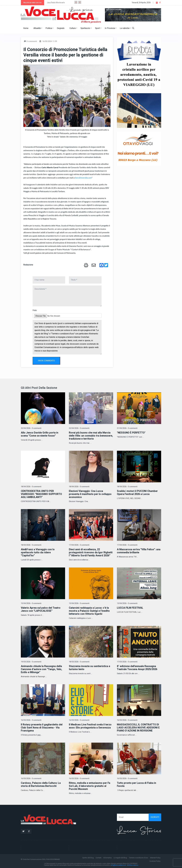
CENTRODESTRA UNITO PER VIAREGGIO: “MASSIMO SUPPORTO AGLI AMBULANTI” (41, 494)
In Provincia (111, 28)
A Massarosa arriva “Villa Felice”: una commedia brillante (139, 551)
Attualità (38, 28)
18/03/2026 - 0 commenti (79, 662)
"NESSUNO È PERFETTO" (131, 433)
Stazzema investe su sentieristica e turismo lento (89, 668)
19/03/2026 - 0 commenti (31, 662)
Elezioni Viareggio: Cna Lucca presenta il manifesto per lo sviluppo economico (90, 494)
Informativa (107, 858)
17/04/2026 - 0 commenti (79, 545)
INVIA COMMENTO (46, 361)
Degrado (61, 28)
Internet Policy (155, 858)
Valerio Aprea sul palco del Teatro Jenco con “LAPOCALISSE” (41, 609)
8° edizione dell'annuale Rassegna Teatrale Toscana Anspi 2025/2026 (137, 668)
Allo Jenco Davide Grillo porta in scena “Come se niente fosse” (40, 434)
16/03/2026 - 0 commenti (31, 720)
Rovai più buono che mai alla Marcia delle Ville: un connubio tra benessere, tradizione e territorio (91, 436)
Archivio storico (133, 865)
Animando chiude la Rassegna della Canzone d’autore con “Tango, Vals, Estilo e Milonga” (41, 669)
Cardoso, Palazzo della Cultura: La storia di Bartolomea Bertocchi (41, 784)
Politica (49, 28)
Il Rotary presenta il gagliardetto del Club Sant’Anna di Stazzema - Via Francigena (42, 728)
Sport (98, 28)
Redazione (28, 265)
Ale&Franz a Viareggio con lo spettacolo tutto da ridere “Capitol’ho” (38, 552)
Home (26, 28)
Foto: (35, 310)
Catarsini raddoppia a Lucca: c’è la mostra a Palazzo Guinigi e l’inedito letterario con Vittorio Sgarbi (89, 611)
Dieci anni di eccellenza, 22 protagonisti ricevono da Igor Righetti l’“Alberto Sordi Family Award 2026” (91, 552)
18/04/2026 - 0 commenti (31, 487)
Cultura (73, 28)
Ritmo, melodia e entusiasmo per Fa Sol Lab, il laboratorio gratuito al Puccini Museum (90, 786)
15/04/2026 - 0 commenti (31, 603)
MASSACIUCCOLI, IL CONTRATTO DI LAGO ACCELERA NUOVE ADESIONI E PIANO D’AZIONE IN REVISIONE (138, 728)
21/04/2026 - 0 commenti (127, 428)
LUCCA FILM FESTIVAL (130, 608)
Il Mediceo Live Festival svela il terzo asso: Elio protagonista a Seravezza (90, 726)
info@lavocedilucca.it (118, 865)
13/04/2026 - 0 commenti (127, 603)
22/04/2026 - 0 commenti (31, 428)
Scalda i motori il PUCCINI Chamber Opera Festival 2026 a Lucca (137, 493)
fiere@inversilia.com (83, 178)
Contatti (99, 858)
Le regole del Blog (120, 858)
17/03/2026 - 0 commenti (127, 662)
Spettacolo (86, 28)
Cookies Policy (155, 861)
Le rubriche (125, 28)
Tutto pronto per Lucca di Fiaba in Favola (136, 784)
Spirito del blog (88, 858)
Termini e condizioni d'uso (139, 858)
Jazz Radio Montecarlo (56, 3)
